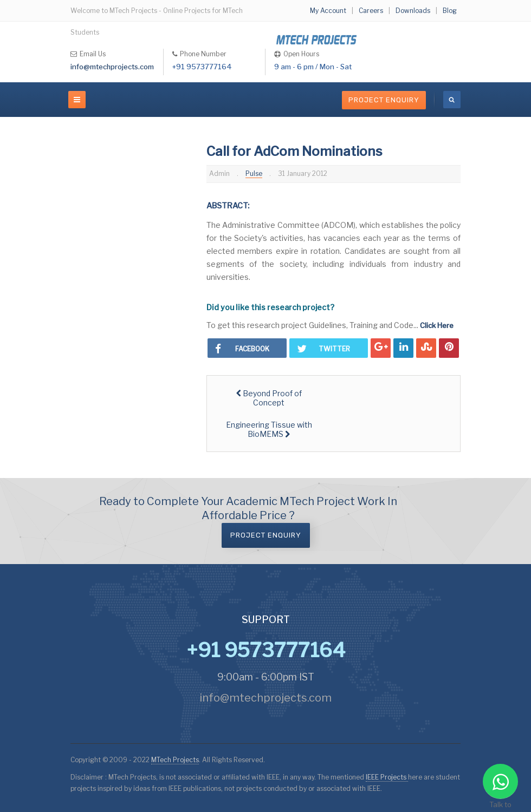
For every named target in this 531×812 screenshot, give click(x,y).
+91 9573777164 (202, 67)
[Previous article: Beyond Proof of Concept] (269, 398)
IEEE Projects (387, 777)
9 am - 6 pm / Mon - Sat (313, 67)
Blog (450, 11)
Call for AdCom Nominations (294, 151)
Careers (371, 11)
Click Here (437, 325)
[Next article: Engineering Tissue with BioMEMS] (269, 429)
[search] (452, 100)
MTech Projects (175, 760)
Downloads (413, 11)
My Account (328, 11)
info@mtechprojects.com (112, 67)
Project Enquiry (384, 100)
